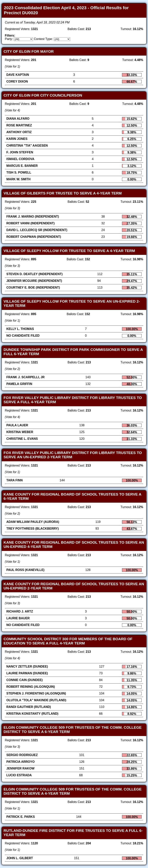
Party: (9, 39)
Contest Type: (43, 39)
